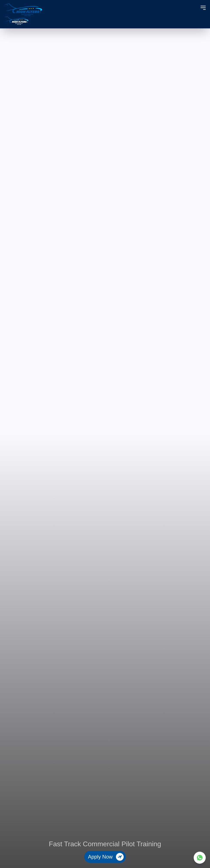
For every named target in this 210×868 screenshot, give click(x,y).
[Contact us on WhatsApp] (200, 858)
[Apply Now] (105, 857)
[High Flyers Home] (23, 14)
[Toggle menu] (203, 8)
